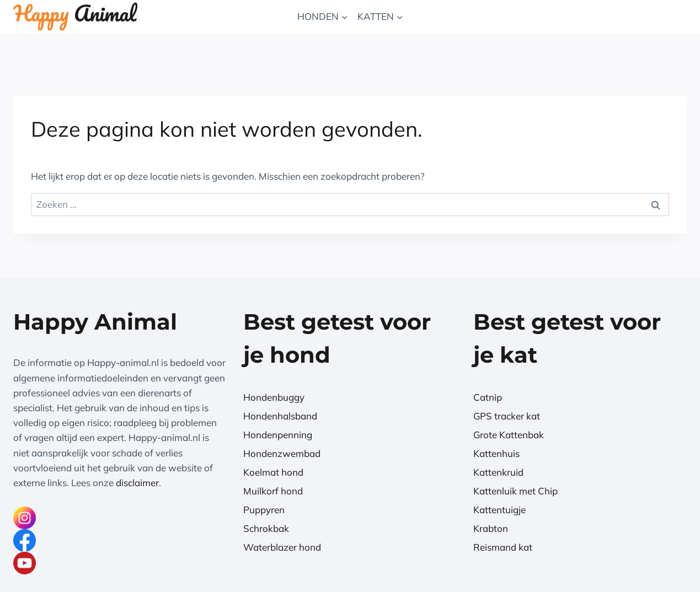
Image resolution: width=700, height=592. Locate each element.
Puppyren (264, 510)
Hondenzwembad (282, 453)
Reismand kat (503, 547)
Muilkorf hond (273, 491)
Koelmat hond (273, 472)
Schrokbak (266, 528)
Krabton (491, 528)
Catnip (488, 397)
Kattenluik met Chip (515, 491)
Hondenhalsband (280, 416)
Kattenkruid (498, 472)
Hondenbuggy (274, 397)
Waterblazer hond (282, 547)
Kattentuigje (499, 510)
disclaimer (137, 483)
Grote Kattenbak (509, 435)
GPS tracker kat (507, 416)
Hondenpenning (278, 435)
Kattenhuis (496, 453)
